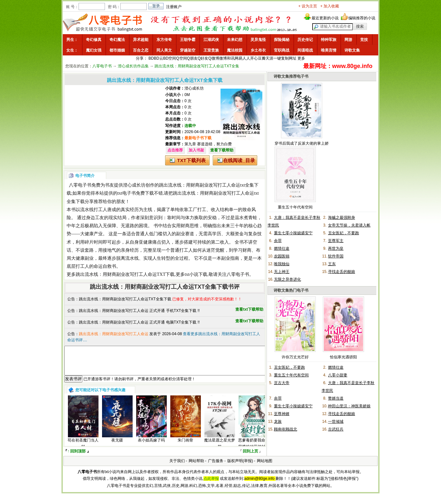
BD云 (159, 58)
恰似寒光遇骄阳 (343, 357)
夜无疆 (117, 446)
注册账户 (174, 7)
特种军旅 (329, 40)
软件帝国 (336, 256)
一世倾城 (336, 422)
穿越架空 (188, 50)
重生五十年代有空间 (295, 207)
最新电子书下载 (198, 138)
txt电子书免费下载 (136, 193)
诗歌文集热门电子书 (291, 290)
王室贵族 (211, 50)
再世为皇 (336, 248)
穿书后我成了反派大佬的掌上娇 (302, 143)
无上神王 (282, 272)
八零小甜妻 (338, 375)
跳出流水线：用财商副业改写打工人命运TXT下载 (125, 274)
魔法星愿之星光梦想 (220, 449)
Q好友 (203, 58)
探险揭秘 (282, 40)
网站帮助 (196, 467)
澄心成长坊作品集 (133, 66)
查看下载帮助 (222, 150)
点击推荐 (175, 150)
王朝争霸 (188, 40)
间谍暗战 (305, 50)
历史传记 (305, 40)
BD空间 (170, 58)
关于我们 (177, 467)
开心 (254, 58)
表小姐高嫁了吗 (151, 446)
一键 (277, 58)
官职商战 (282, 50)
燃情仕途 (282, 248)
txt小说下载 (196, 274)
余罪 (278, 241)
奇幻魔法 (117, 40)
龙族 (278, 422)
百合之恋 (141, 50)
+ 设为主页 (308, 6)
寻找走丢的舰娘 (342, 272)
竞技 (364, 40)
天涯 (269, 58)
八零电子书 (102, 66)
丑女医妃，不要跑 (343, 233)
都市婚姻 (117, 50)
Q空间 (181, 58)
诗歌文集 (352, 50)
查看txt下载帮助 (249, 309)
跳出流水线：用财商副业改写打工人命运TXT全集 (197, 66)
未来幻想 (235, 40)
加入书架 (196, 150)
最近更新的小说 (325, 18)
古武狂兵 (336, 429)
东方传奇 (164, 40)
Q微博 (214, 58)
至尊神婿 (282, 414)
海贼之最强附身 (342, 218)
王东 (332, 264)
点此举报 (211, 484)
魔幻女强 (94, 50)
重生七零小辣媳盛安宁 (293, 233)
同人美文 (164, 50)
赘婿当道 (336, 398)
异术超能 (141, 40)
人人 (246, 58)
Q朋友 (192, 58)
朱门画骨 (185, 446)
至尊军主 (336, 241)
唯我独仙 (282, 264)
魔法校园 (235, 50)
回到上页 (250, 457)
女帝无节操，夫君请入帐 (349, 225)
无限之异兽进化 (287, 279)
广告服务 (216, 467)
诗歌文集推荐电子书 (291, 76)
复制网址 (289, 58)
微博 (223, 58)
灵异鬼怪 (258, 40)
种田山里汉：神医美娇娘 (349, 406)
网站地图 (265, 467)
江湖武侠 (211, 40)
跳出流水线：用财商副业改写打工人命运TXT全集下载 (125, 299)
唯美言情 (329, 50)
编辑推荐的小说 (362, 18)
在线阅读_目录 (239, 160)
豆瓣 (262, 58)
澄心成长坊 (194, 88)
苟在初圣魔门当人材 (83, 449)
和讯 (231, 58)
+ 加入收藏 (330, 6)
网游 (348, 40)
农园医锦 (282, 256)
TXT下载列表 (191, 160)
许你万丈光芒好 (295, 357)
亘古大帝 (282, 383)
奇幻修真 (94, 40)
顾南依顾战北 (286, 429)
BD (151, 58)
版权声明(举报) (240, 467)
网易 (239, 58)
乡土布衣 (258, 50)
